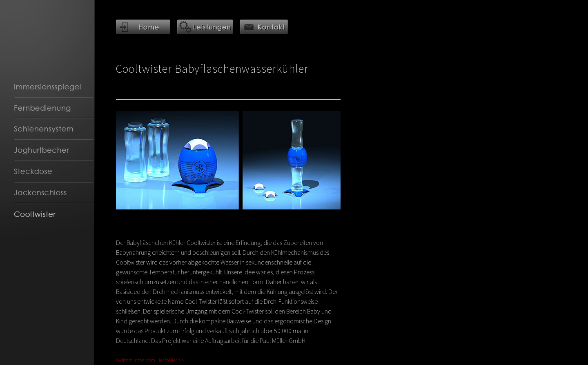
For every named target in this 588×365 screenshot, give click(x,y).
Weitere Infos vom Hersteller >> (150, 360)
